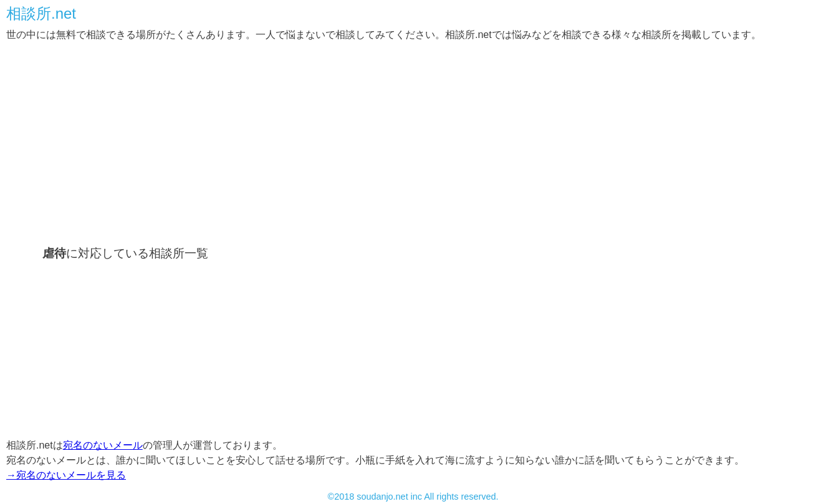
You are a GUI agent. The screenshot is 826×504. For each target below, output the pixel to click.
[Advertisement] (380, 142)
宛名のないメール (103, 445)
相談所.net (41, 14)
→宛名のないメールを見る (66, 475)
